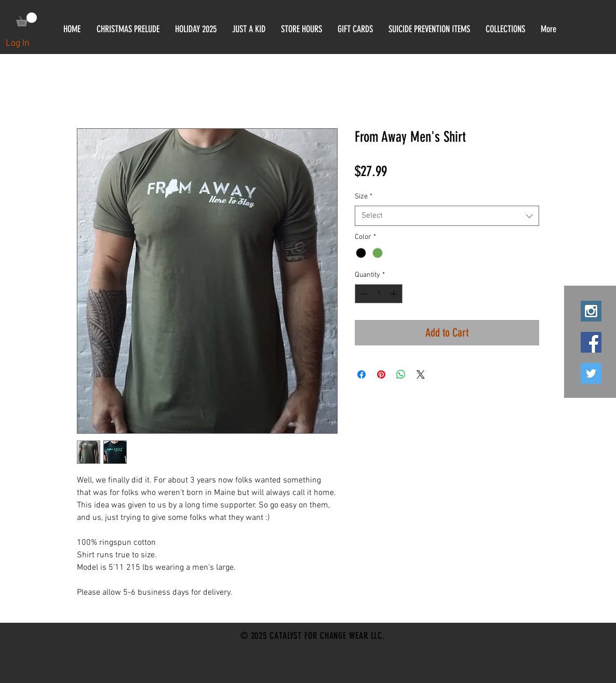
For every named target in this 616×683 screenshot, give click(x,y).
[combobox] (447, 216)
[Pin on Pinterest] (381, 374)
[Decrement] (363, 294)
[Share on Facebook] (361, 374)
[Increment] (394, 294)
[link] (26, 19)
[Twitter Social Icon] (591, 373)
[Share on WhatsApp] (401, 374)
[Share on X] (421, 374)
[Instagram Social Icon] (591, 311)
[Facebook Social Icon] (591, 342)
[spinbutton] (379, 294)
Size (364, 197)
